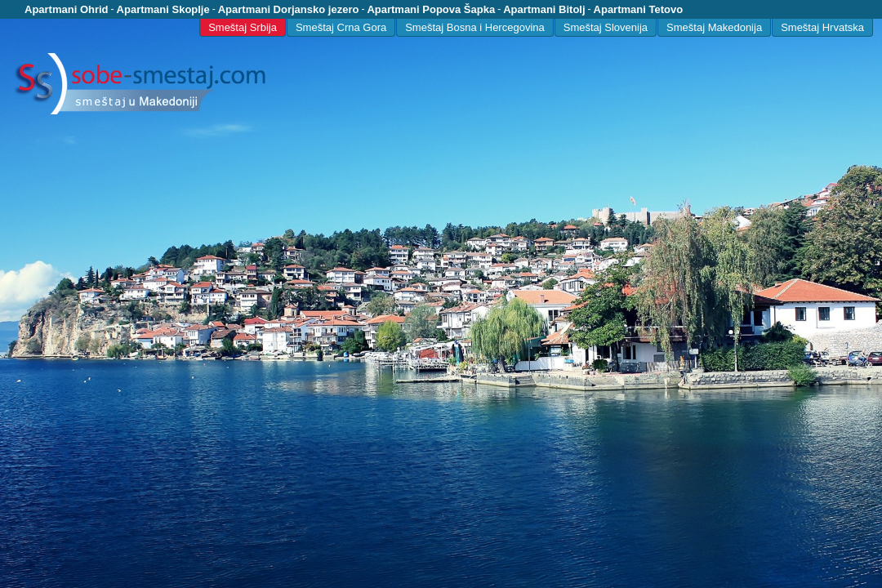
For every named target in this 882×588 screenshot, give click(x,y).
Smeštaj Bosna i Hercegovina (475, 27)
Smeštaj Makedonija (714, 27)
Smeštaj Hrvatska (822, 27)
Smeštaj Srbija (243, 27)
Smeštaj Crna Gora (341, 27)
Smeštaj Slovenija (606, 27)
